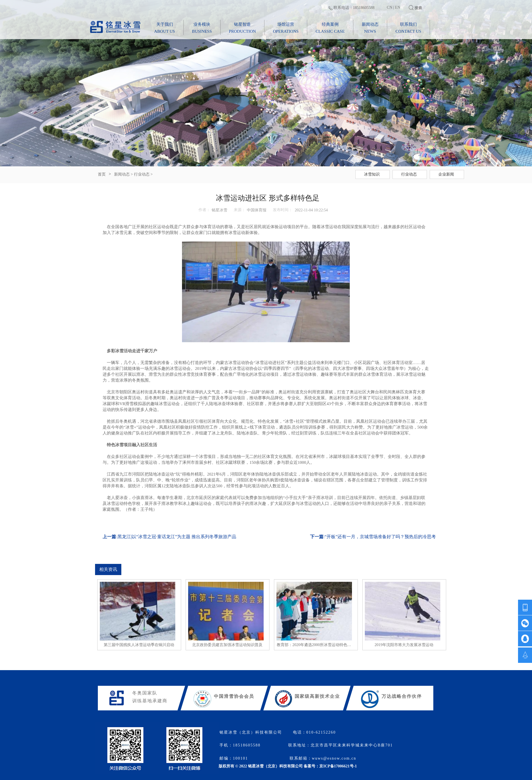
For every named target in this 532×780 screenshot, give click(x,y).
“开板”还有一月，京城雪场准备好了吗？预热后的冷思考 (380, 537)
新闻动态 (122, 174)
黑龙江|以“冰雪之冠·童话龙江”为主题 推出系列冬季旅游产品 (177, 537)
